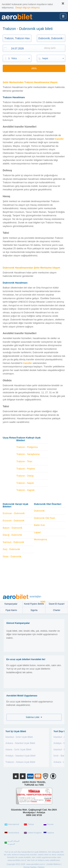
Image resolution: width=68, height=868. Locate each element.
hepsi (45, 58)
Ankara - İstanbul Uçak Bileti (20, 743)
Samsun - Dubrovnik (13, 542)
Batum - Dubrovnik (13, 528)
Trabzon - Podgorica (27, 447)
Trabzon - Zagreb (25, 490)
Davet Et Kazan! (57, 604)
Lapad (37, 532)
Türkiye (29, 824)
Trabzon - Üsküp (25, 476)
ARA (34, 68)
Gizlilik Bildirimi (54, 864)
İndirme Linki (34, 717)
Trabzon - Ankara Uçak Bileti (20, 762)
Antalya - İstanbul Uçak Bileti (20, 756)
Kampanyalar (11, 604)
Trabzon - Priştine (26, 469)
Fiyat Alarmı (11, 610)
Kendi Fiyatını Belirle (35, 603)
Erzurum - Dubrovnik (14, 521)
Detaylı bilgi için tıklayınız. (28, 8)
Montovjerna (41, 539)
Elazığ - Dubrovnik (12, 535)
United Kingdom (33, 833)
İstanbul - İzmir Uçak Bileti (19, 737)
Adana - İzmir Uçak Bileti (18, 749)
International (12, 824)
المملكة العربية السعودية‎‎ (12, 842)
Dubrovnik (39, 511)
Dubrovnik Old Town (45, 518)
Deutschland (12, 833)
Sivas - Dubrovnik (12, 556)
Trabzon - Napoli (25, 483)
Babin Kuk (39, 525)
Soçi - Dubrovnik (11, 549)
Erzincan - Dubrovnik (14, 513)
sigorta (34, 610)
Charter (57, 610)
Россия (49, 824)
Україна (49, 833)
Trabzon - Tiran (24, 461)
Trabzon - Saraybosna (28, 454)
